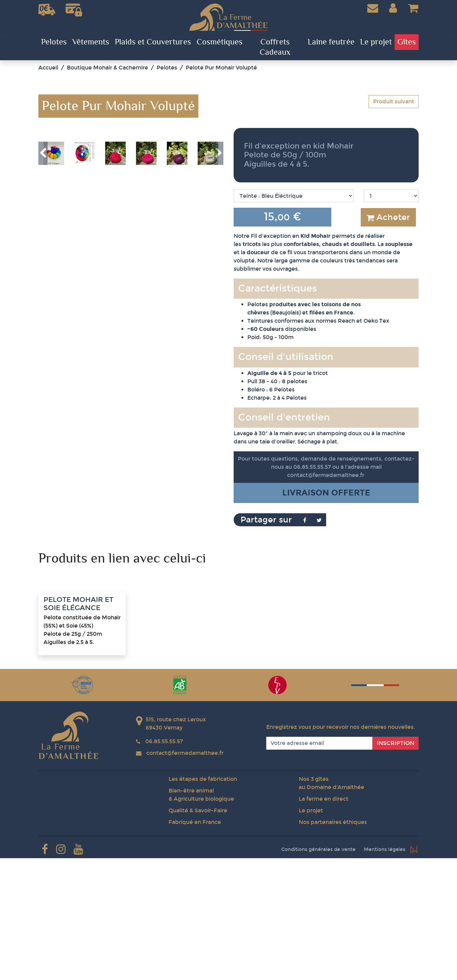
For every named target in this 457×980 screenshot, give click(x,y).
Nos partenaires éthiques (333, 944)
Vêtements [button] (91, 42)
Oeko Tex (376, 321)
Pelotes (54, 42)
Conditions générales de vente (318, 971)
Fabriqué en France (195, 944)
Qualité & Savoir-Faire (198, 932)
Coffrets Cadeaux (275, 47)
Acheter (388, 217)
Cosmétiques (220, 42)
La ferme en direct (324, 921)
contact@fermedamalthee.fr (326, 475)
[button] (393, 8)
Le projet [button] (376, 42)
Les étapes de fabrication (203, 901)
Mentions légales (385, 971)
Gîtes (407, 42)
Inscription (396, 865)
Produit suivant (394, 101)
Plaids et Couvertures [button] (153, 42)
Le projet (311, 932)
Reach (346, 321)
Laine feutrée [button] (331, 42)
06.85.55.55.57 (164, 863)
